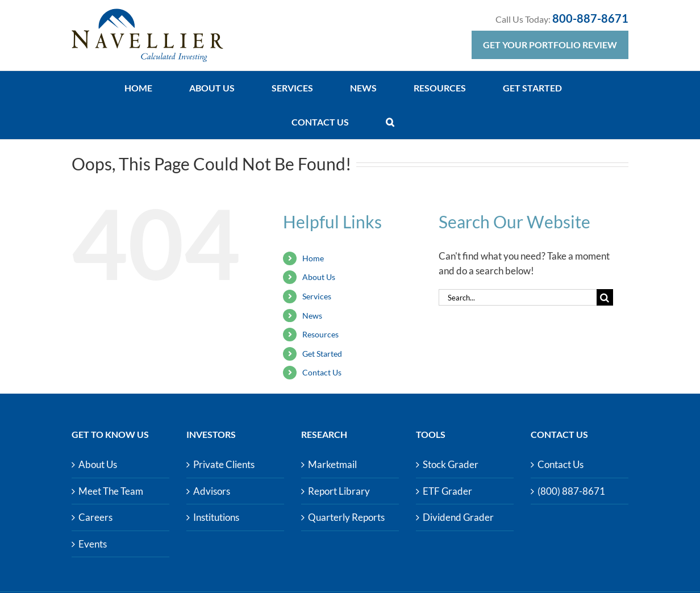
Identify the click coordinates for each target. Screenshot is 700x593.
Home (313, 258)
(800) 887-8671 (571, 491)
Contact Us (322, 372)
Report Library (339, 491)
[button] (390, 122)
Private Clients (224, 464)
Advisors (212, 491)
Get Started (322, 354)
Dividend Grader (458, 517)
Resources (320, 334)
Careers (95, 517)
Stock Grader (451, 464)
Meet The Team (111, 491)
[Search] (605, 297)
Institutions (216, 517)
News (312, 316)
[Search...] (518, 297)
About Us (319, 277)
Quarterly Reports (346, 517)
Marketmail (332, 464)
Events (93, 544)
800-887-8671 (590, 18)
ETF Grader (447, 491)
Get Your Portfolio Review (550, 45)
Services (317, 296)
